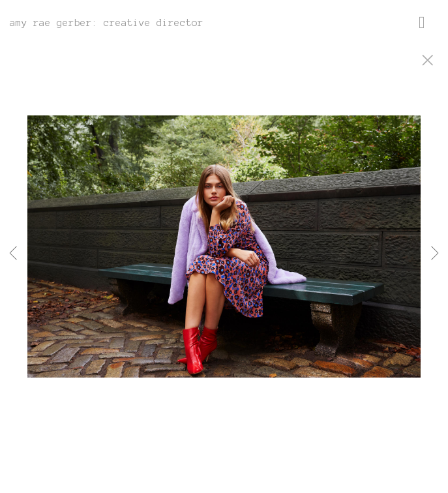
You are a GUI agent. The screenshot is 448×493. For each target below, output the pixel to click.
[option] (224, 263)
